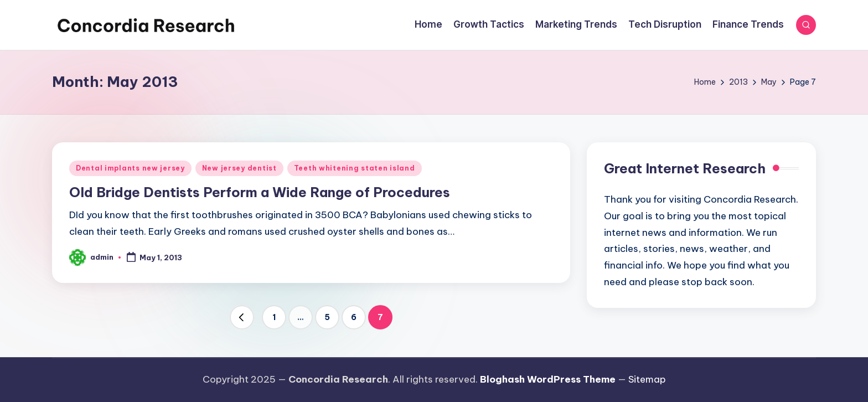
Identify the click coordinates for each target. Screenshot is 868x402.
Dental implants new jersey (130, 168)
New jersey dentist (239, 168)
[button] (242, 317)
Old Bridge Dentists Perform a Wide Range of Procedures (260, 192)
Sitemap (647, 379)
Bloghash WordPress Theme (548, 379)
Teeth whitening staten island (355, 168)
